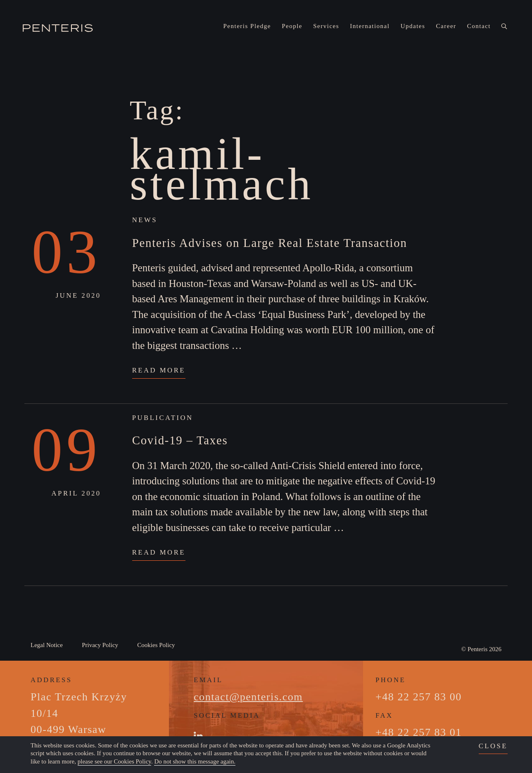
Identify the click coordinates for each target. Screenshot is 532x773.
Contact (479, 26)
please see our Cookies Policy (114, 761)
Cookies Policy (156, 645)
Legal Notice (47, 645)
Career (446, 26)
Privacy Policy (100, 645)
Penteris (477, 649)
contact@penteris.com (248, 697)
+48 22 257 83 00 (419, 697)
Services (326, 26)
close (493, 746)
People (292, 26)
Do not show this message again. (195, 761)
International (370, 26)
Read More (159, 370)
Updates (413, 26)
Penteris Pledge (247, 26)
